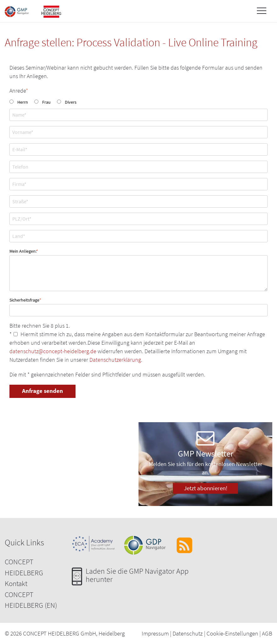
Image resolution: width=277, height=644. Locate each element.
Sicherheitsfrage (25, 299)
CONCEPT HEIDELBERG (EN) (31, 600)
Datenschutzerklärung (115, 360)
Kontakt (16, 583)
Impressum (155, 633)
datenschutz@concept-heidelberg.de (53, 351)
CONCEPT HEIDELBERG (24, 567)
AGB (267, 633)
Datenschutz (188, 633)
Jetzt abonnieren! (206, 488)
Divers (71, 102)
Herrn (23, 102)
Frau (46, 102)
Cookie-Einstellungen (232, 633)
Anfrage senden (42, 391)
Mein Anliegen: (24, 251)
